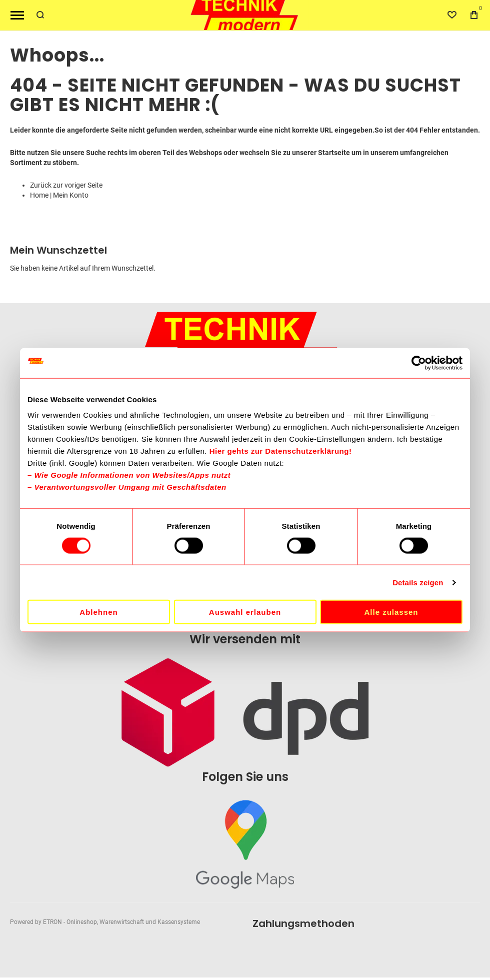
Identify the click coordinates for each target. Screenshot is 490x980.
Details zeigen (418, 582)
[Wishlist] (452, 15)
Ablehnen (98, 612)
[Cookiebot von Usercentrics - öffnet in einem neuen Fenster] (419, 363)
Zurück (41, 185)
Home (39, 195)
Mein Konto (71, 195)
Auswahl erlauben (245, 612)
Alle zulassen (391, 612)
